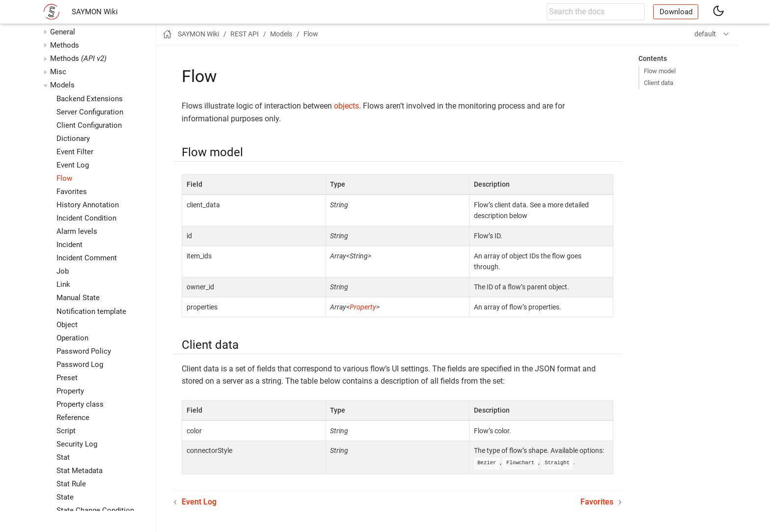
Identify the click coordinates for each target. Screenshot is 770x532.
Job (63, 271)
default (705, 34)
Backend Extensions (90, 99)
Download (676, 12)
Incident (69, 245)
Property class (80, 404)
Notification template (91, 311)
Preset (67, 378)
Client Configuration (89, 125)
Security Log (77, 444)
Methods (78, 58)
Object (67, 325)
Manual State (78, 298)
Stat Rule (71, 484)
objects (346, 106)
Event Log (73, 165)
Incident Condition (86, 218)
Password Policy (84, 351)
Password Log (80, 364)
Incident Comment (87, 258)
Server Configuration (90, 112)
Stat (63, 457)
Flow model (660, 71)
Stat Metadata (80, 471)
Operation (72, 338)
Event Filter (75, 152)
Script (66, 431)
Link (63, 284)
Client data (659, 83)
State (65, 497)
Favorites (72, 192)
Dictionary (73, 139)
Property (70, 391)
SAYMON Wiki (95, 12)
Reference (73, 418)
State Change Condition (95, 510)
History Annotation (88, 205)
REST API (245, 34)
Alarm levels (77, 231)
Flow (64, 178)
